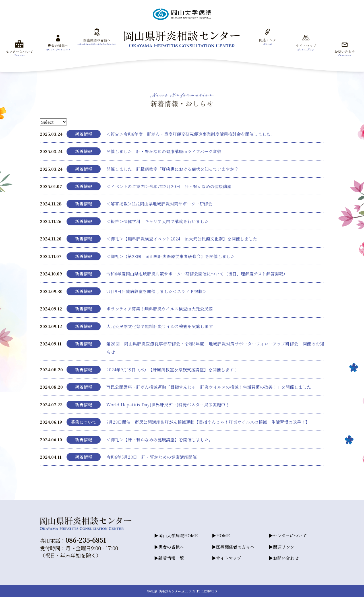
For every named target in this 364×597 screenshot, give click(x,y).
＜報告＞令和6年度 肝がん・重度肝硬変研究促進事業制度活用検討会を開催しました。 (191, 134)
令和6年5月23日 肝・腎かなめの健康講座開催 (152, 457)
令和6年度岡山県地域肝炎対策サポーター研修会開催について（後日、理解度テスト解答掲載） (197, 274)
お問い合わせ (286, 558)
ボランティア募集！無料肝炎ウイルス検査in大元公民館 (160, 309)
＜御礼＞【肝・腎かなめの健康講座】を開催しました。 (160, 439)
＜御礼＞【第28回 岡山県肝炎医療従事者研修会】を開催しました (171, 256)
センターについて (290, 535)
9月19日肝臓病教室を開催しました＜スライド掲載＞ (157, 291)
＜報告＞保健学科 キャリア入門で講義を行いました (158, 221)
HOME (223, 535)
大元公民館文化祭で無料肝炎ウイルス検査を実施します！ (162, 326)
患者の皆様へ (171, 547)
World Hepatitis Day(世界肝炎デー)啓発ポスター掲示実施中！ (168, 404)
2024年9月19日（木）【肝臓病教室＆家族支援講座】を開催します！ (172, 369)
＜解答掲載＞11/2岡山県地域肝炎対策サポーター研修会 (159, 204)
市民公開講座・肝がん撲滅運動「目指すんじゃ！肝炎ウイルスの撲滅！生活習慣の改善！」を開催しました (209, 387)
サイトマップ (229, 558)
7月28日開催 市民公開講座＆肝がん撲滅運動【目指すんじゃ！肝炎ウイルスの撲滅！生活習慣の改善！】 (208, 422)
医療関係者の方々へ (235, 547)
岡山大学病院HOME (178, 535)
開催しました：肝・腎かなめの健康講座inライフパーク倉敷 (164, 151)
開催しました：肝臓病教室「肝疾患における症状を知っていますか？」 (175, 169)
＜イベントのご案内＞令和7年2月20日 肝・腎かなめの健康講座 (169, 186)
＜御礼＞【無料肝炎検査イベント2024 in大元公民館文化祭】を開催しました (182, 239)
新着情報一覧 (171, 558)
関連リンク (284, 547)
